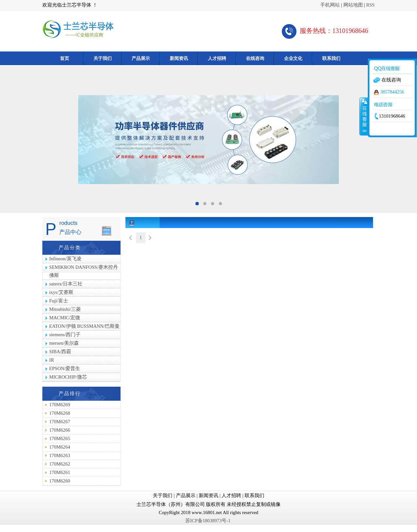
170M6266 (60, 430)
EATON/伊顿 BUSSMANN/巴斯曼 (84, 326)
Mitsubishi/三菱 (65, 309)
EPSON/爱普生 (65, 368)
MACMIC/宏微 (65, 318)
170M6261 (60, 472)
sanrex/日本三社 (66, 284)
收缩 (364, 116)
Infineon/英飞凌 (65, 259)
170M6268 (60, 413)
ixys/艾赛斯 (61, 292)
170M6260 (60, 481)
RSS (370, 5)
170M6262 (60, 464)
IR (52, 360)
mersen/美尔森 (64, 343)
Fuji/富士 (59, 301)
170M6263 (60, 455)
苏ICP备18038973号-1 (208, 521)
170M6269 (60, 405)
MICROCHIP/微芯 (68, 377)
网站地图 (353, 5)
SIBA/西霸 (60, 352)
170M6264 (60, 447)
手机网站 (330, 5)
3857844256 (389, 92)
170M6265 (60, 439)
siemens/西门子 (65, 335)
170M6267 (60, 422)
